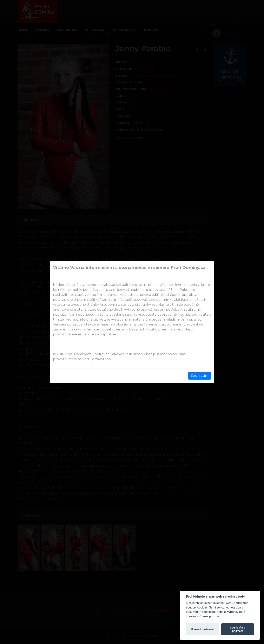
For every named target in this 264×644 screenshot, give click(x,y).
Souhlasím (200, 376)
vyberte (232, 612)
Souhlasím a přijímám (238, 629)
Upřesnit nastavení (202, 629)
